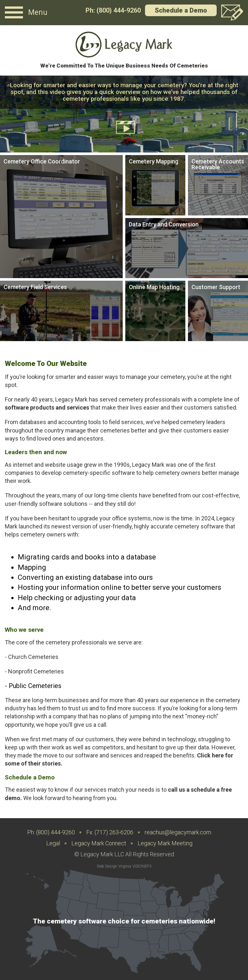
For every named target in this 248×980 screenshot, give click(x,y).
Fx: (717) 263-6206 (110, 832)
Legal (53, 843)
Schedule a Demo (181, 10)
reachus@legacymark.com (178, 832)
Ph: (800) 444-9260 (113, 10)
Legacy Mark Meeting (165, 843)
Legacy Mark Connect (99, 843)
